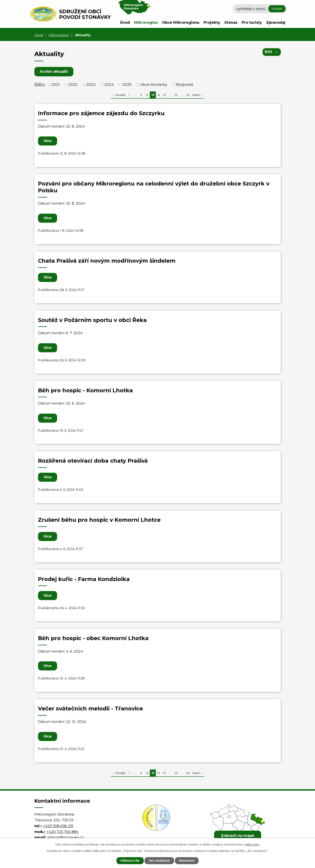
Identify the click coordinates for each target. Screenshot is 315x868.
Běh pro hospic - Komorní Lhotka (85, 390)
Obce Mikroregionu (181, 23)
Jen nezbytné (159, 861)
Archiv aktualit (54, 72)
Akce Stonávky (154, 85)
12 (147, 95)
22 (176, 95)
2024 (109, 85)
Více (48, 141)
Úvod (125, 23)
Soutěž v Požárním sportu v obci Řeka (92, 320)
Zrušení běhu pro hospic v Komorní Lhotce (99, 520)
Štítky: (40, 84)
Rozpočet (185, 85)
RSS (272, 52)
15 (165, 95)
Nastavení (187, 861)
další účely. (252, 844)
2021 (55, 85)
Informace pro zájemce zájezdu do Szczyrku (101, 113)
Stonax (231, 23)
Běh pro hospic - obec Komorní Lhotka (93, 638)
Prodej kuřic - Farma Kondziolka (84, 579)
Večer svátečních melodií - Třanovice (90, 709)
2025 (127, 85)
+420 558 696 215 (58, 826)
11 (141, 95)
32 (188, 95)
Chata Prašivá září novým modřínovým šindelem (107, 261)
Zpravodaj (276, 23)
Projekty (212, 23)
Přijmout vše (130, 861)
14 (159, 95)
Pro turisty (252, 23)
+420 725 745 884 (62, 832)
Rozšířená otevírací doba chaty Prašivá (93, 461)
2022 (73, 85)
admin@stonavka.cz (66, 837)
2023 (91, 85)
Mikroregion (146, 23)
